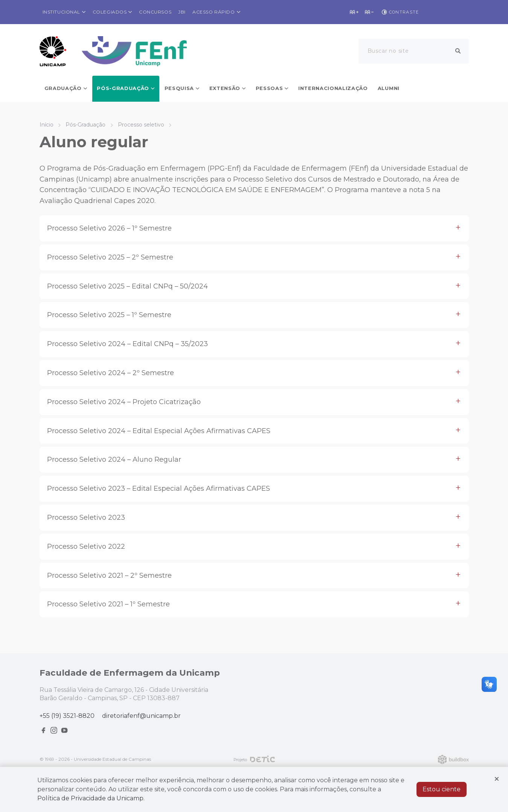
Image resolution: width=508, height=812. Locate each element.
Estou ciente (442, 789)
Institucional (62, 12)
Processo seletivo (141, 125)
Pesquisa (179, 88)
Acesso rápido (214, 12)
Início (47, 125)
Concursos (155, 12)
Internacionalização (333, 88)
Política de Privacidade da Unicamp (90, 798)
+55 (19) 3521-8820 (67, 716)
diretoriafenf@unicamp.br (141, 716)
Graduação (63, 88)
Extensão (225, 88)
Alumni (389, 88)
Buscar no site (388, 51)
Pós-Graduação (123, 88)
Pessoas (269, 88)
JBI (182, 12)
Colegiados (110, 12)
